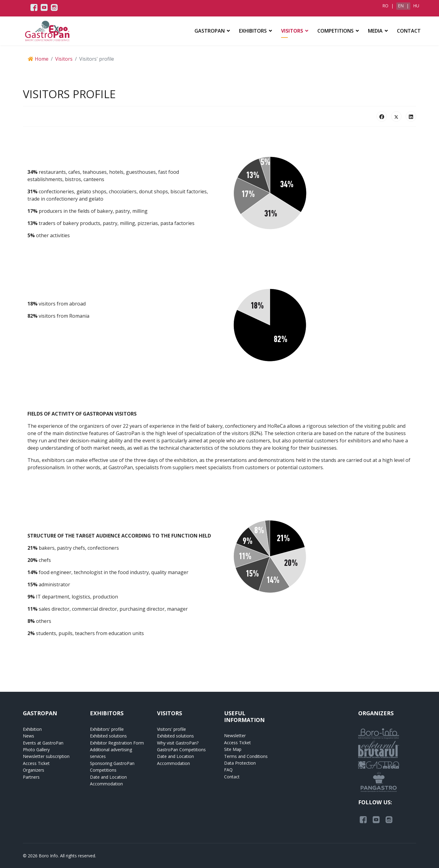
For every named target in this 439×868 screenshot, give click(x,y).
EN (401, 6)
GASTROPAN (210, 31)
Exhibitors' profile (107, 729)
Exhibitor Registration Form (117, 743)
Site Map (233, 749)
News (29, 736)
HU (416, 6)
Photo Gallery (36, 750)
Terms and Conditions (246, 756)
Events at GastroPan (43, 743)
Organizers (34, 770)
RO (386, 6)
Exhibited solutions (108, 736)
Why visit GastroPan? (178, 743)
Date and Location (108, 777)
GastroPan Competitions (181, 750)
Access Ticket (36, 763)
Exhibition (32, 729)
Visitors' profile (171, 729)
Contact (409, 31)
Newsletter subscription (46, 756)
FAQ (228, 770)
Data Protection (240, 763)
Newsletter (235, 736)
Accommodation (106, 784)
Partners (31, 777)
